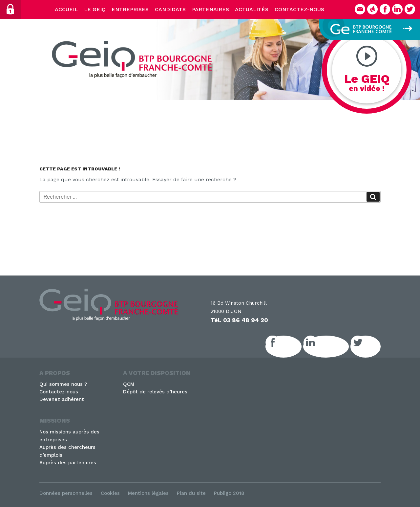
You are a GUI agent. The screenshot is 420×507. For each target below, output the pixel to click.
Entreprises (130, 9)
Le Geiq (95, 9)
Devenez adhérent (62, 399)
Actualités (252, 9)
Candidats (170, 9)
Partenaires (210, 9)
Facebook (291, 346)
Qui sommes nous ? (63, 384)
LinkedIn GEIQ (333, 346)
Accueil (66, 9)
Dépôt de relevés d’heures (155, 392)
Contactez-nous (299, 9)
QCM (129, 384)
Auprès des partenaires (68, 463)
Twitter (373, 346)
